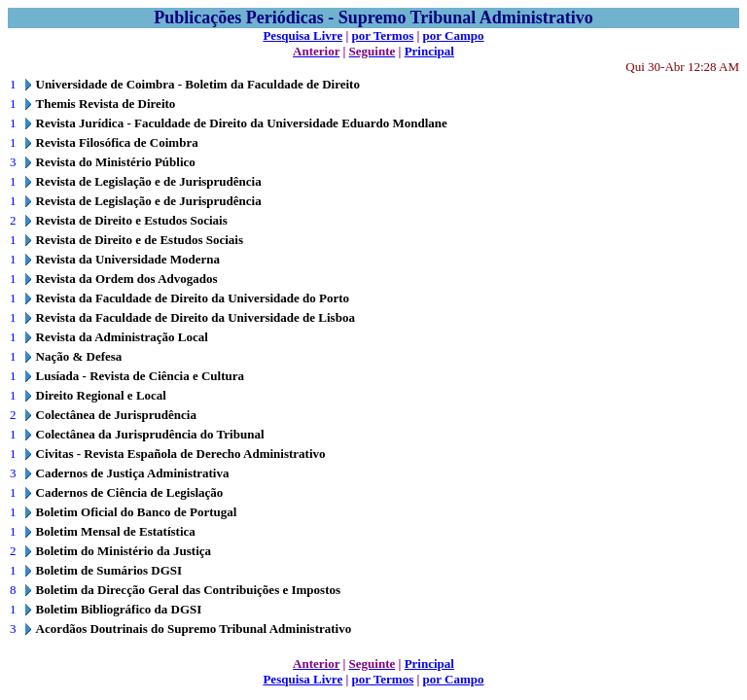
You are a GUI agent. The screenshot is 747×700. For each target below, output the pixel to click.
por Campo (454, 35)
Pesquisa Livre (302, 35)
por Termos (383, 35)
